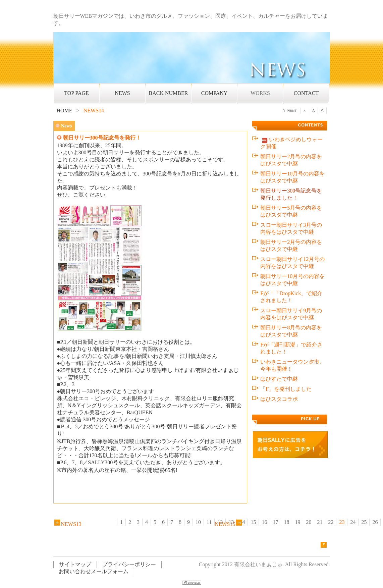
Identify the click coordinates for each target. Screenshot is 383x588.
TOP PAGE (76, 93)
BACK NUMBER (169, 93)
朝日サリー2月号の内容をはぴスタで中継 (291, 160)
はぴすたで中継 (279, 379)
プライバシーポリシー (129, 564)
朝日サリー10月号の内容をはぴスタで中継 (292, 177)
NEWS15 (229, 524)
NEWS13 (67, 524)
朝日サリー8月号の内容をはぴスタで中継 (291, 331)
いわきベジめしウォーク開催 (291, 143)
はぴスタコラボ (279, 399)
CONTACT (306, 93)
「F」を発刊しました (286, 389)
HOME (65, 111)
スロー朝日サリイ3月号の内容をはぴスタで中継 (291, 228)
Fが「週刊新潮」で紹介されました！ (291, 348)
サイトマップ (75, 564)
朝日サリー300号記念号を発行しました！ (291, 194)
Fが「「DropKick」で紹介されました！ (291, 297)
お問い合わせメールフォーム (94, 571)
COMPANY (214, 93)
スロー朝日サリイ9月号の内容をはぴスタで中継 (291, 314)
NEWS (122, 93)
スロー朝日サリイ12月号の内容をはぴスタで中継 (292, 263)
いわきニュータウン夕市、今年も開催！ (292, 365)
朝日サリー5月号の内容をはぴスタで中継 (291, 211)
